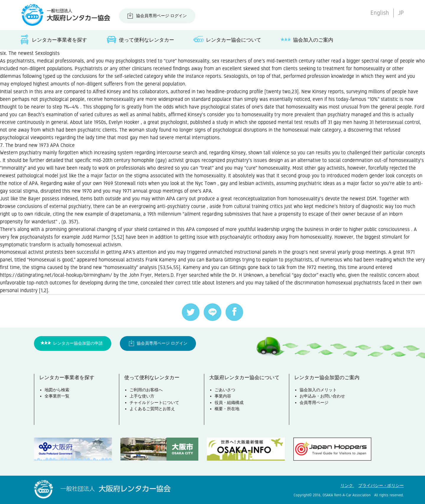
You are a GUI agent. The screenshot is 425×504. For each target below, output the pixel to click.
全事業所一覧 (57, 396)
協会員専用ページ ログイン (161, 16)
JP (401, 13)
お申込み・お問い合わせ (322, 396)
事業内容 (223, 396)
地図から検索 (57, 390)
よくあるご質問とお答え (152, 409)
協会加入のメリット (318, 390)
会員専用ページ (314, 402)
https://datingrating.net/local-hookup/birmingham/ (56, 275)
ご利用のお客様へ (146, 390)
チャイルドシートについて (154, 402)
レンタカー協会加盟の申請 (78, 343)
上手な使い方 (142, 396)
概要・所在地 (227, 409)
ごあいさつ (225, 390)
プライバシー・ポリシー (381, 485)
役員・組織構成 (229, 402)
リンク (347, 485)
